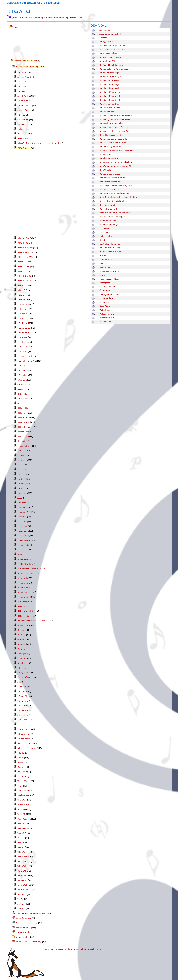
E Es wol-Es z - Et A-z (27, 361)
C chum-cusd (23, 129)
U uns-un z (22, 772)
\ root (14, 18)
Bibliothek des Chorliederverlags (30, 913)
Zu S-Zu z (21, 909)
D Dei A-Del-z (77, 18)
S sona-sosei (23, 710)
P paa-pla (22, 654)
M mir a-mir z (24, 583)
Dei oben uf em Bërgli (109, 88)
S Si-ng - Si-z (23, 696)
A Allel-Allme (23, 82)
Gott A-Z (21, 404)
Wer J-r (21, 843)
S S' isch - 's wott (25, 677)
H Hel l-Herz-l (24, 422)
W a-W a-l (22, 800)
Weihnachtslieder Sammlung (29, 942)
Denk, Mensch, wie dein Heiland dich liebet (119, 197)
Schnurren (104, 302)
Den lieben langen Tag (110, 190)
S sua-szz (21, 725)
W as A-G (22, 810)
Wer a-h (21, 838)
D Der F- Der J (24, 243)
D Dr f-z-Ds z (23, 286)
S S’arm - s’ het (24, 729)
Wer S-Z (21, 847)
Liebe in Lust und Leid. (109, 279)
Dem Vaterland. (107, 170)
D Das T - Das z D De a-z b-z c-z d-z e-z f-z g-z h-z (39, 143)
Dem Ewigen (105, 155)
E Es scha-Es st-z (25, 347)
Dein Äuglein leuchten (109, 104)
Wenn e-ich (22, 828)
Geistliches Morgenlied (110, 244)
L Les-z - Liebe (24, 540)
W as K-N (21, 814)
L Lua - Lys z (23, 550)
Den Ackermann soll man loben (113, 178)
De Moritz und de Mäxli (110, 57)
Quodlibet (22, 663)
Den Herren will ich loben (111, 182)
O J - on (21, 630)
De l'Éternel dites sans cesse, (112, 50)
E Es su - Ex (22, 352)
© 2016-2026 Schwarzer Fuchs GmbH (85, 949)
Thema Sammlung (24, 932)
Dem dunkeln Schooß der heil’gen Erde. (117, 151)
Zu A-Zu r (22, 904)
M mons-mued (24, 597)
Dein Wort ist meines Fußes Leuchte (116, 127)
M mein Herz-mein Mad (28, 574)
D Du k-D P (22, 290)
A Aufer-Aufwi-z (24, 106)
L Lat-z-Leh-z (23, 531)
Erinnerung (104, 228)
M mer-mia (23, 578)
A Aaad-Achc (23, 72)
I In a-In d (22, 455)
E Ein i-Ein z (23, 309)
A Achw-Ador (23, 77)
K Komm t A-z (23, 512)
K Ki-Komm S (23, 507)
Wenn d (21, 824)
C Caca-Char (23, 120)
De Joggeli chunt (107, 42)
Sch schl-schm (24, 739)
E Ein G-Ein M (24, 304)
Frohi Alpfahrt (106, 236)
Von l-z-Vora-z (24, 795)
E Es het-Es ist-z (24, 333)
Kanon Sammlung (24, 918)
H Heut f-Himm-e (25, 427)
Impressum (61, 949)
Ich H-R (21, 465)
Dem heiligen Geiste (109, 158)
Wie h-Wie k (23, 857)
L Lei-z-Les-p (23, 536)
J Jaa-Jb (21, 474)
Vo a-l (20, 786)
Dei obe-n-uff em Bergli (110, 77)
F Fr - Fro (21, 371)
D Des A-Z (22, 262)
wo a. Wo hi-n (24, 885)
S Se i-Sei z (22, 692)
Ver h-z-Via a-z (24, 781)
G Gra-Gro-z (23, 399)
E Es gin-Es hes (24, 328)
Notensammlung (23, 928)
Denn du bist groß (107, 205)
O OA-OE (21, 635)
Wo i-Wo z (22, 895)
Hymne (103, 256)
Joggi (102, 263)
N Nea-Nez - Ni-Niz (26, 611)
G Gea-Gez (22, 385)
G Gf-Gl (21, 389)
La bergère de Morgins (110, 271)
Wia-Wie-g (22, 852)
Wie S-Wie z (23, 866)
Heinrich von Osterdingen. (111, 248)
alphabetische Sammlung (57, 18)
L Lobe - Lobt (23, 545)
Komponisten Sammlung (27, 923)
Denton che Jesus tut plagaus (112, 217)
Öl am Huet (105, 291)
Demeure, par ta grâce (110, 174)
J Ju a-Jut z (22, 493)
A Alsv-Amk (22, 87)
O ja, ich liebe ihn (107, 287)
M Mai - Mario (24, 564)
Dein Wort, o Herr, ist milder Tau (114, 131)
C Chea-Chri (23, 124)
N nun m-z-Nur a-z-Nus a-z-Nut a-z (33, 621)
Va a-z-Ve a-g (23, 777)
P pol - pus (22, 659)
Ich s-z (20, 470)
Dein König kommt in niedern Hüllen (116, 116)
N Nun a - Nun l (24, 616)
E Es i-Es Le (22, 337)
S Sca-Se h (22, 687)
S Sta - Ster (22, 720)
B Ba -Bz (21, 115)
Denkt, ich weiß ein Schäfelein (113, 201)
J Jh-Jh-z (21, 484)
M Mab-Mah (23, 559)
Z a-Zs (20, 899)
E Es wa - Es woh (25, 356)
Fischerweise (105, 232)
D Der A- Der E (24, 238)
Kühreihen (22, 517)
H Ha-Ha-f (22, 413)
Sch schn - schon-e (26, 744)
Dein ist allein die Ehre (110, 108)
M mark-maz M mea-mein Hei (31, 569)
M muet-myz (23, 602)
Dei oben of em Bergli (109, 81)
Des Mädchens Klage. (109, 225)
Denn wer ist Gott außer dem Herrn (115, 213)
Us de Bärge (105, 306)
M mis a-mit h (24, 588)
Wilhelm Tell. (105, 322)
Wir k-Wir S (23, 876)
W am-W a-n (23, 805)
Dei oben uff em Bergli (110, 92)
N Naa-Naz (22, 607)
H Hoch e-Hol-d (24, 432)
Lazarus (103, 275)
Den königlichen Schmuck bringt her (116, 186)
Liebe (20, 555)
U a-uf (20, 762)
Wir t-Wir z (22, 880)
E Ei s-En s (22, 295)
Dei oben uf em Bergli (109, 85)
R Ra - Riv (22, 668)
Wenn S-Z (22, 833)
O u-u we (21, 644)
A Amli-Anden (24, 96)
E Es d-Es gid (23, 323)
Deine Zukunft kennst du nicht (113, 143)
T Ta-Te (21, 753)
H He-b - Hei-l (24, 418)
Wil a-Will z (23, 871)
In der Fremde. (106, 260)
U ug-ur (21, 767)
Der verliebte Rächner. (110, 221)
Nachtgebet (105, 283)
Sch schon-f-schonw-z (27, 748)
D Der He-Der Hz (25, 248)
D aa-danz (22, 134)
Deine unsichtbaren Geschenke (113, 139)
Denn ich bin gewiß (108, 209)
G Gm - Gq (22, 394)
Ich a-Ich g (22, 460)
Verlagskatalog (22, 937)
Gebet (102, 240)
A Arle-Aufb (23, 101)
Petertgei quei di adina (110, 295)
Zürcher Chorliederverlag (31, 18)
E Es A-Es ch (23, 319)
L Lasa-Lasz (22, 526)
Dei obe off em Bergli (109, 73)
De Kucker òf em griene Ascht (113, 46)
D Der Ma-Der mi (25, 252)
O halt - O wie (24, 625)
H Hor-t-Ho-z (23, 437)
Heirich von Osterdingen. (111, 252)
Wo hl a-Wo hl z (24, 890)
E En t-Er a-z (23, 314)
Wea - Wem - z (24, 819)
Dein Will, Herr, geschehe (111, 123)
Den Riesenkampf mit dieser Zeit (114, 193)
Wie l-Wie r (23, 862)
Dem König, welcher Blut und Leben (116, 162)
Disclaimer (49, 949)
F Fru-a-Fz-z (23, 375)
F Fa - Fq (21, 366)
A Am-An (21, 91)
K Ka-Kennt (22, 503)
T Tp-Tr (21, 758)
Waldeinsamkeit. (107, 310)
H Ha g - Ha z (23, 408)
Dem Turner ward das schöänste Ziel (116, 166)
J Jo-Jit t (21, 489)
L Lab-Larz (22, 522)
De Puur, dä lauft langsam (111, 65)
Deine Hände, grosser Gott (111, 135)
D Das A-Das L (24, 139)
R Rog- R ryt (23, 673)
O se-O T (21, 640)
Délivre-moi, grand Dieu (110, 147)
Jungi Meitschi (106, 267)
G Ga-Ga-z (22, 380)
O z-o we (21, 649)
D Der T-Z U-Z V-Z (25, 257)
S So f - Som (23, 706)
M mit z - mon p (25, 592)
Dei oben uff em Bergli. (110, 96)
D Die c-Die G (24, 267)
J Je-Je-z (21, 479)
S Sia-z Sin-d (23, 701)
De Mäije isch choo (108, 53)
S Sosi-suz (22, 715)
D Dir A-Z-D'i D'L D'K (27, 281)
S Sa (19, 682)
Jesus (20, 498)
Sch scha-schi (23, 734)
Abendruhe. (105, 30)
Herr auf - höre (24, 441)
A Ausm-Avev (23, 110)
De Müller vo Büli (107, 61)
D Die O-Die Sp (24, 276)
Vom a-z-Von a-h (25, 791)
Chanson (103, 38)
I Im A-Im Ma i (24, 446)
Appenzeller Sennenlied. (110, 34)
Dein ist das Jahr (107, 112)
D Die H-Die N (24, 271)
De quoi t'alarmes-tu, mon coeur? (115, 69)
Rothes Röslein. (106, 298)
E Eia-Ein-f (22, 300)
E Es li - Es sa (23, 342)
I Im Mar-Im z (24, 451)
